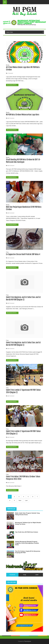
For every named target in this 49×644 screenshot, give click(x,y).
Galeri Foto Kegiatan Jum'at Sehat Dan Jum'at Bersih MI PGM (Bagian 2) (23, 298)
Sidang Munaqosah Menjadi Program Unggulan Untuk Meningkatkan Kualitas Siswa (27, 543)
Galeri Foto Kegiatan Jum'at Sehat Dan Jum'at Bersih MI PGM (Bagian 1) (23, 344)
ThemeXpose (27, 641)
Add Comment (11, 118)
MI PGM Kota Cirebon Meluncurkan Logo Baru (23, 115)
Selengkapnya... (12, 85)
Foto (7, 252)
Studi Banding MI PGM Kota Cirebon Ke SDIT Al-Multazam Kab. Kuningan (23, 161)
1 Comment (10, 73)
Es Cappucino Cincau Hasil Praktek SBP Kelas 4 (23, 254)
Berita (8, 65)
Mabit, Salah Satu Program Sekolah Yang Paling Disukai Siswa (27, 514)
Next (20, 500)
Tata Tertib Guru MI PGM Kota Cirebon (27, 532)
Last (26, 500)
